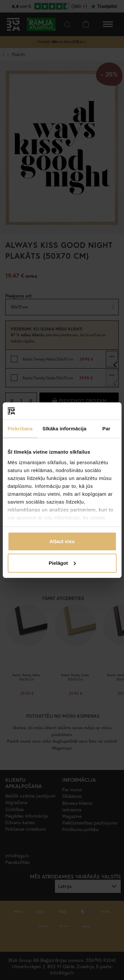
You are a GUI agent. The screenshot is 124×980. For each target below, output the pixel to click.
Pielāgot (62, 563)
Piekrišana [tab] (20, 429)
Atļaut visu (62, 541)
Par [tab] (106, 429)
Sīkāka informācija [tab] (64, 429)
